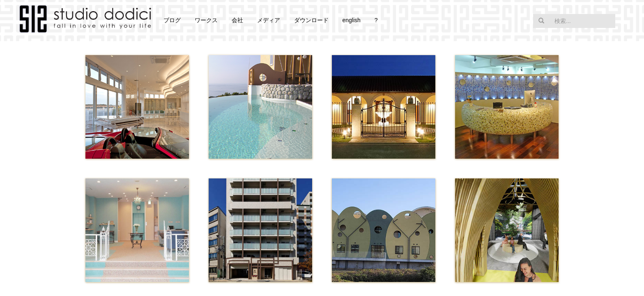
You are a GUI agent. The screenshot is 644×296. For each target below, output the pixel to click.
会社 (237, 20)
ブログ (172, 20)
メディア (269, 20)
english (351, 20)
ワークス (206, 20)
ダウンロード (311, 20)
